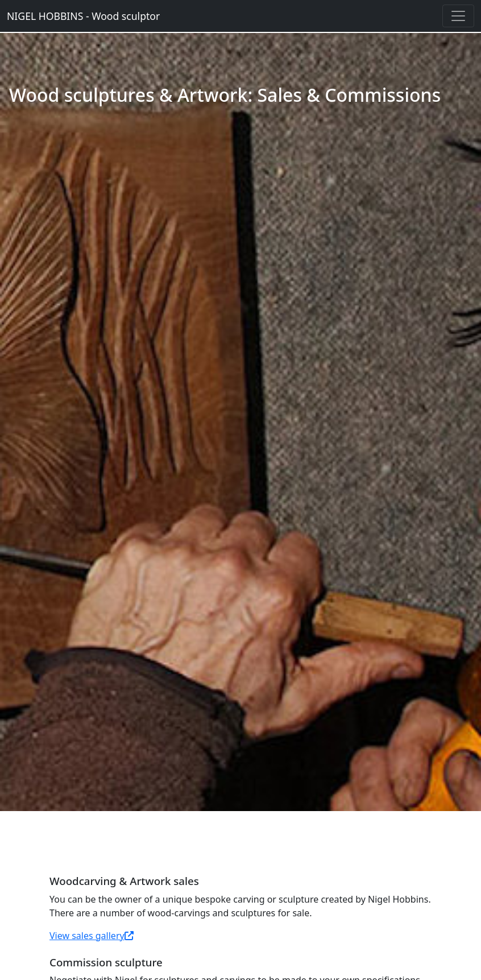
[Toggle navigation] (458, 16)
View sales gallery (92, 936)
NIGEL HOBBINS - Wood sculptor (83, 16)
